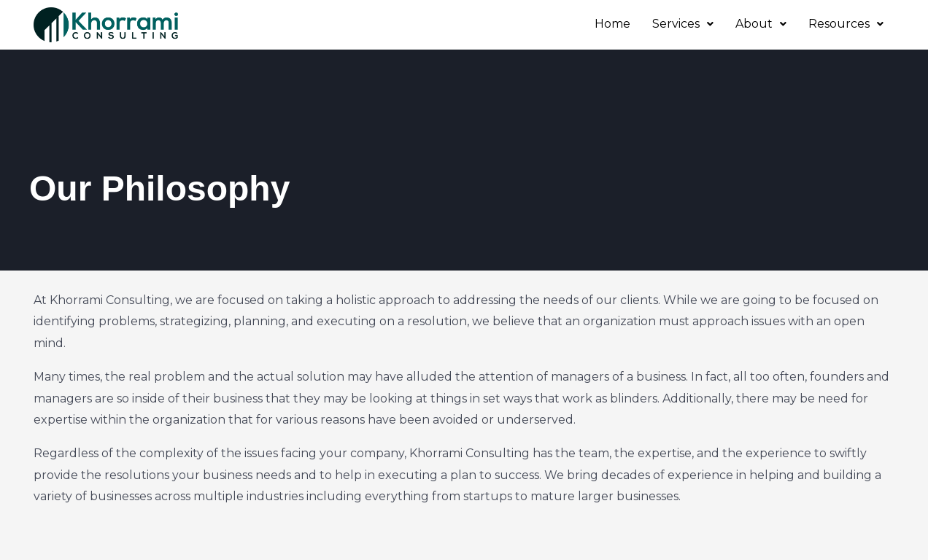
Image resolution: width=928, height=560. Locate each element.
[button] (683, 24)
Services (683, 24)
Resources (846, 24)
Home (612, 24)
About (761, 24)
